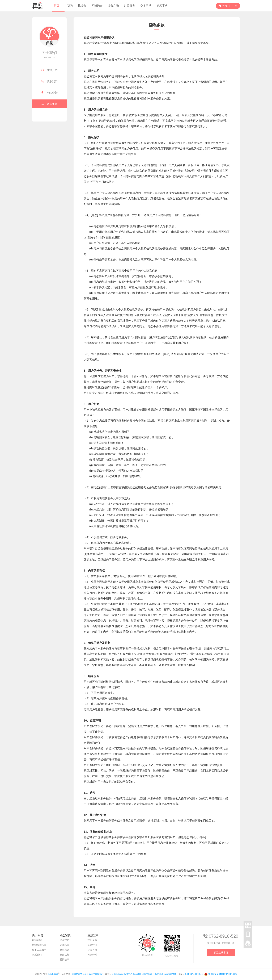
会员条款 (49, 104)
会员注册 (92, 945)
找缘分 (82, 6)
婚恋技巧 (65, 940)
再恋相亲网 (53, 974)
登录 (223, 6)
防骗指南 (65, 945)
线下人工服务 (39, 950)
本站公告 (49, 93)
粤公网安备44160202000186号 (222, 974)
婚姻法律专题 (170, 974)
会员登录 (92, 950)
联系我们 (49, 81)
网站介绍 (49, 70)
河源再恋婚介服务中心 (122, 974)
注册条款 (92, 940)
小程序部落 (158, 974)
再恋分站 (92, 955)
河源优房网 (147, 974)
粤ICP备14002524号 (194, 974)
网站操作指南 (39, 945)
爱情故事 (65, 960)
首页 (57, 6)
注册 (235, 6)
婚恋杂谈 (65, 950)
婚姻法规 (65, 955)
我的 (70, 6)
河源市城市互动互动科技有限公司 (88, 974)
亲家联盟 (137, 974)
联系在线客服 (221, 953)
